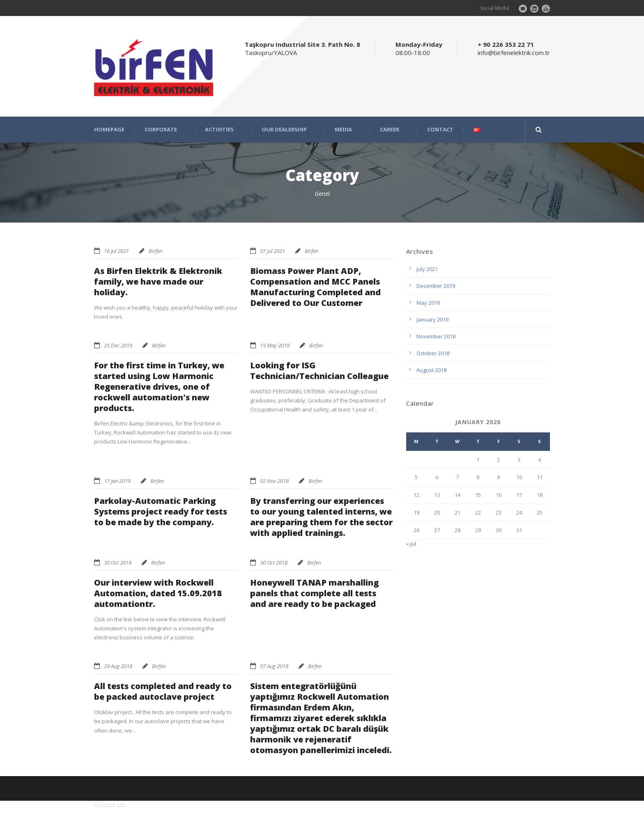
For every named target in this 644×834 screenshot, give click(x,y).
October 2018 (433, 353)
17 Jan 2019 (117, 481)
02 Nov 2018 (274, 481)
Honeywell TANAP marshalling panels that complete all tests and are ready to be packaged (314, 593)
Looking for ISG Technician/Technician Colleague (319, 371)
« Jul (411, 544)
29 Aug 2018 (118, 666)
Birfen (155, 251)
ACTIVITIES (219, 130)
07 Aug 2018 (274, 666)
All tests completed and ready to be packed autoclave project (163, 691)
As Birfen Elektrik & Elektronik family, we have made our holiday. (158, 281)
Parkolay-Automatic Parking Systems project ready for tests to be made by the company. (161, 511)
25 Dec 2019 (118, 345)
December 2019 (436, 286)
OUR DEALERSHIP (284, 130)
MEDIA (343, 130)
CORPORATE (161, 130)
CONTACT (440, 130)
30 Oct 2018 (118, 563)
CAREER (390, 130)
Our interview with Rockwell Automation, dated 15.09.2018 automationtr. (158, 593)
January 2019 (432, 319)
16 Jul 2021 (116, 251)
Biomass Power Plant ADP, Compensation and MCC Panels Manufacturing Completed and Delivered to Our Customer (315, 287)
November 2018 (436, 336)
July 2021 (427, 269)
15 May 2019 (275, 345)
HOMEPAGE (109, 130)
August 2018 (431, 370)
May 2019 (428, 303)
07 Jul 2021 (273, 251)
